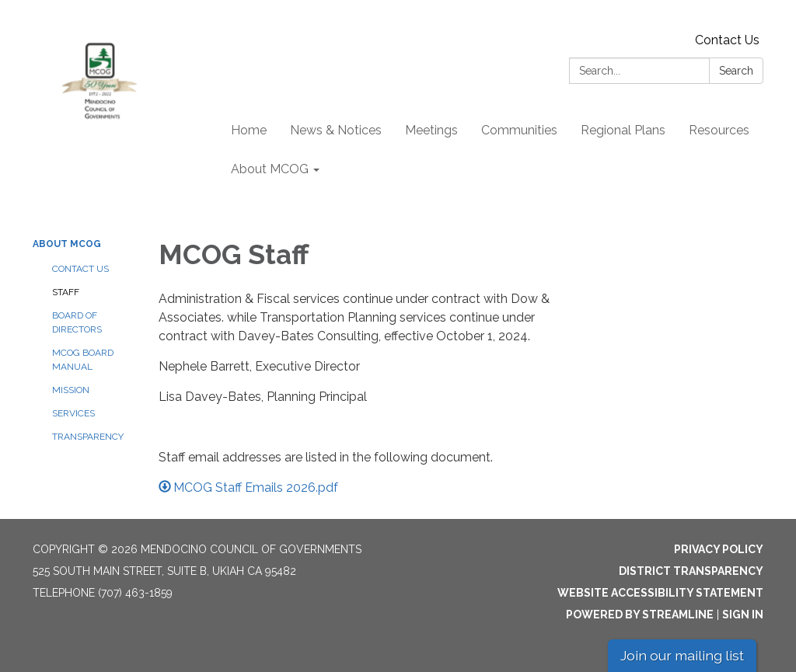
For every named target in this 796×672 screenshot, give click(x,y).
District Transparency (691, 571)
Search (736, 71)
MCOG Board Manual (83, 360)
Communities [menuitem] (519, 130)
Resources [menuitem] (719, 130)
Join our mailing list (682, 655)
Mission (71, 390)
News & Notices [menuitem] (336, 130)
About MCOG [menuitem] (270, 169)
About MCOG (67, 244)
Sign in (743, 615)
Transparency (88, 437)
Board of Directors (77, 322)
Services (73, 413)
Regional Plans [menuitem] (623, 130)
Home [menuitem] (249, 130)
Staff (66, 292)
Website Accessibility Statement (660, 593)
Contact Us (727, 40)
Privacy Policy (719, 549)
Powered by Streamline (640, 615)
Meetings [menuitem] (431, 130)
